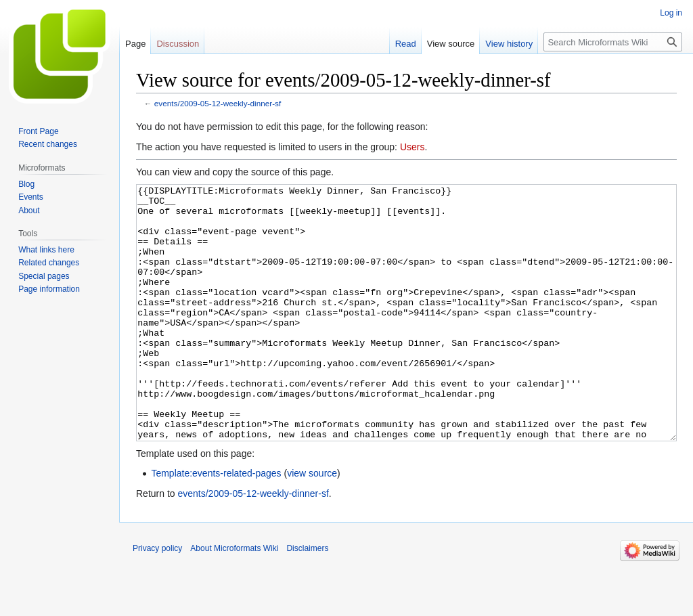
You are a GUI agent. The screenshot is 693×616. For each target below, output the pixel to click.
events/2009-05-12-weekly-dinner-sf (218, 103)
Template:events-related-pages (216, 524)
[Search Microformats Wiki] (613, 42)
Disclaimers (307, 599)
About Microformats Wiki (234, 599)
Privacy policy (157, 599)
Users (412, 147)
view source (312, 524)
